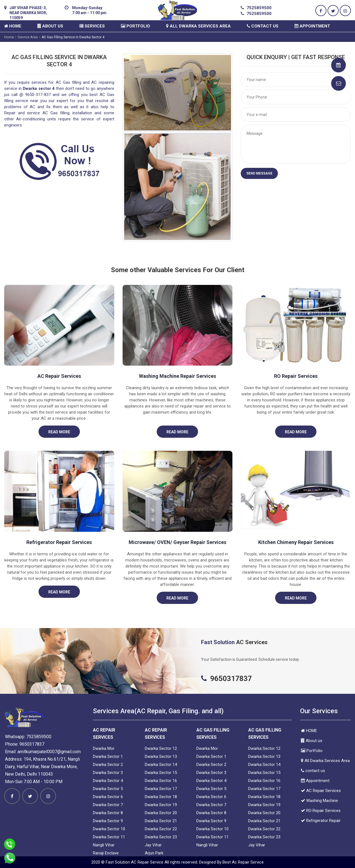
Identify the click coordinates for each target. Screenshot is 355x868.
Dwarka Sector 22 (161, 829)
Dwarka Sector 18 (161, 797)
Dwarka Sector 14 (161, 765)
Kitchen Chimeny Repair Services (296, 542)
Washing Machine (319, 801)
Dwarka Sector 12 (161, 748)
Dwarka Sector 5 (108, 789)
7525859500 (259, 8)
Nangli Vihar (104, 845)
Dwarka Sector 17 (161, 789)
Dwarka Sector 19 (161, 805)
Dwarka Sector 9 (108, 821)
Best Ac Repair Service (243, 862)
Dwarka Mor (104, 748)
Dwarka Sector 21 (161, 821)
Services (92, 26)
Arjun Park (154, 853)
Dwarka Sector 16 (161, 781)
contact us (263, 26)
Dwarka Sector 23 (161, 837)
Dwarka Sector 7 (108, 805)
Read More (59, 432)
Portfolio (135, 26)
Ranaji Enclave (106, 853)
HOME (13, 26)
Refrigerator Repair (321, 821)
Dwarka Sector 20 (161, 813)
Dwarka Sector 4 (108, 781)
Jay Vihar (153, 845)
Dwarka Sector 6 (108, 797)
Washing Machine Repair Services (177, 376)
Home (9, 37)
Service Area (28, 37)
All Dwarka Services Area (198, 26)
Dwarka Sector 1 (108, 756)
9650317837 (32, 744)
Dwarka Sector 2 (108, 765)
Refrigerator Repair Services (59, 542)
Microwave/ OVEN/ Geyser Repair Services (177, 542)
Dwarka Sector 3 (108, 773)
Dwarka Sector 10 (109, 829)
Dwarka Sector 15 (161, 773)
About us (50, 26)
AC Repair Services (59, 376)
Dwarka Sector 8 (108, 813)
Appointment (312, 26)
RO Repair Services (296, 376)
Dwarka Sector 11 (109, 837)
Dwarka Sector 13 (161, 756)
